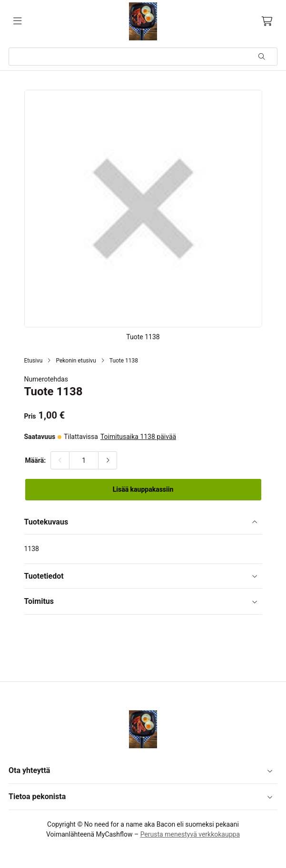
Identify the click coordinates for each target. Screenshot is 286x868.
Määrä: (36, 460)
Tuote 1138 (124, 361)
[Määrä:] (84, 460)
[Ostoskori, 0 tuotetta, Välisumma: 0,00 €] (267, 21)
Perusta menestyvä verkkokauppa (190, 834)
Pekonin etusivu (76, 361)
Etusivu (34, 361)
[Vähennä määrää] (60, 460)
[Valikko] (18, 21)
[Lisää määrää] (108, 460)
